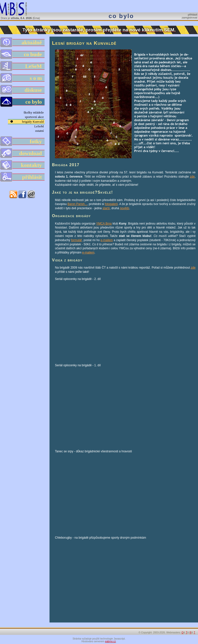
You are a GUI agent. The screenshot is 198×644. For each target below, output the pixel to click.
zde (192, 177)
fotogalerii (111, 204)
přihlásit (193, 15)
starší (106, 208)
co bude (23, 54)
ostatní (40, 131)
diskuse (23, 90)
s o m (23, 78)
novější (124, 208)
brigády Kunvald (33, 122)
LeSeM (23, 66)
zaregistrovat (189, 18)
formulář (76, 240)
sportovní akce (35, 117)
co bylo (23, 102)
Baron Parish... (77, 204)
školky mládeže (34, 112)
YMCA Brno (104, 224)
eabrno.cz (110, 641)
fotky (23, 141)
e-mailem (107, 240)
